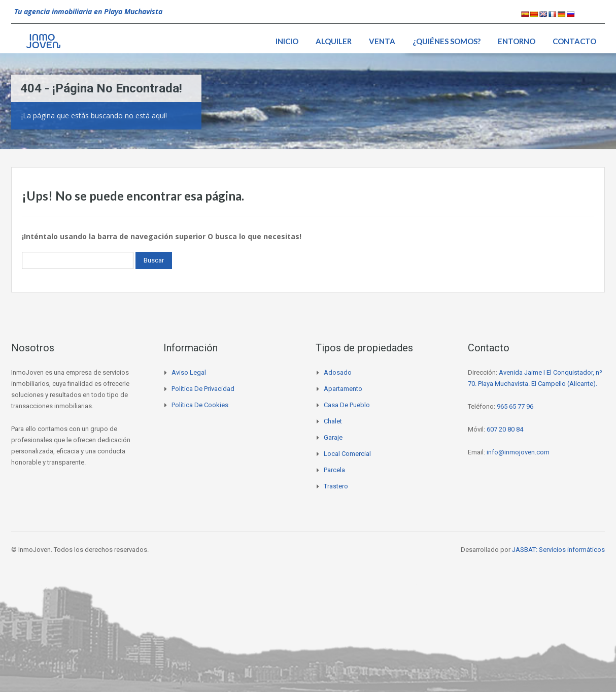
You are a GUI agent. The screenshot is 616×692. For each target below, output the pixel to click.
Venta (382, 41)
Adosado (338, 372)
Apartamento (343, 389)
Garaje (333, 437)
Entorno (517, 41)
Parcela (334, 470)
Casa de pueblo (347, 405)
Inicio (287, 41)
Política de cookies (200, 405)
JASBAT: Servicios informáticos (558, 550)
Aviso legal (189, 372)
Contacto (574, 41)
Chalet (333, 421)
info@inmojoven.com (518, 452)
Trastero (336, 486)
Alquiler (334, 41)
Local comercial (347, 454)
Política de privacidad (203, 389)
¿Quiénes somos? (447, 41)
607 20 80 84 (505, 429)
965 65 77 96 (515, 406)
